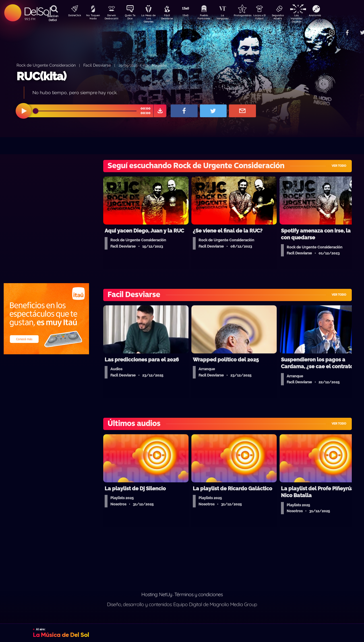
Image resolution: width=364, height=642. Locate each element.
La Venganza (232, 18)
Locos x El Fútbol (272, 18)
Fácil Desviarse (172, 18)
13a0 (192, 16)
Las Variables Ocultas (312, 18)
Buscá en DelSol (53, 18)
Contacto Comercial (320, 29)
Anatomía (331, 16)
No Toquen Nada (92, 18)
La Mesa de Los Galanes (152, 18)
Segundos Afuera (291, 18)
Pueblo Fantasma (212, 18)
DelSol (37, 11)
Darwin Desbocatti (112, 18)
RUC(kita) (41, 76)
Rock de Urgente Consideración (46, 65)
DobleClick (73, 16)
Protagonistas (252, 16)
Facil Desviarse (97, 65)
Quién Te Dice (132, 18)
